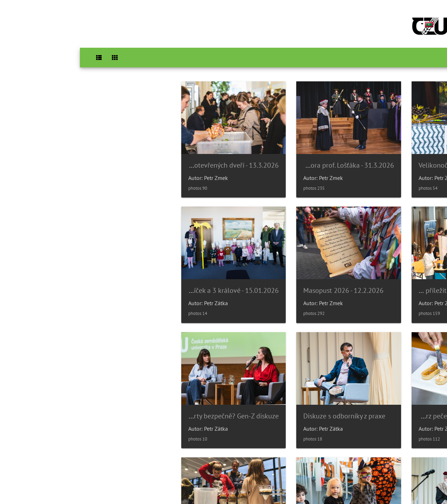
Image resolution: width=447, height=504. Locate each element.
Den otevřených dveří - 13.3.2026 (162, 161)
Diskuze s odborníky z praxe (59, 282)
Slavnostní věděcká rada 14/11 (274, 403)
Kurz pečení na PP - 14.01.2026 (166, 282)
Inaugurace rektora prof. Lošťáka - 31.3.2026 (255, 161)
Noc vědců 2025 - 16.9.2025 (59, 403)
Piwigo (238, 489)
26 (192, 462)
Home (432, 58)
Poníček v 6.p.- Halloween (164, 403)
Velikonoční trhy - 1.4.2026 (384, 161)
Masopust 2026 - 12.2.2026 (385, 282)
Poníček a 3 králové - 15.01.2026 (272, 282)
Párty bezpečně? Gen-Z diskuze (383, 403)
